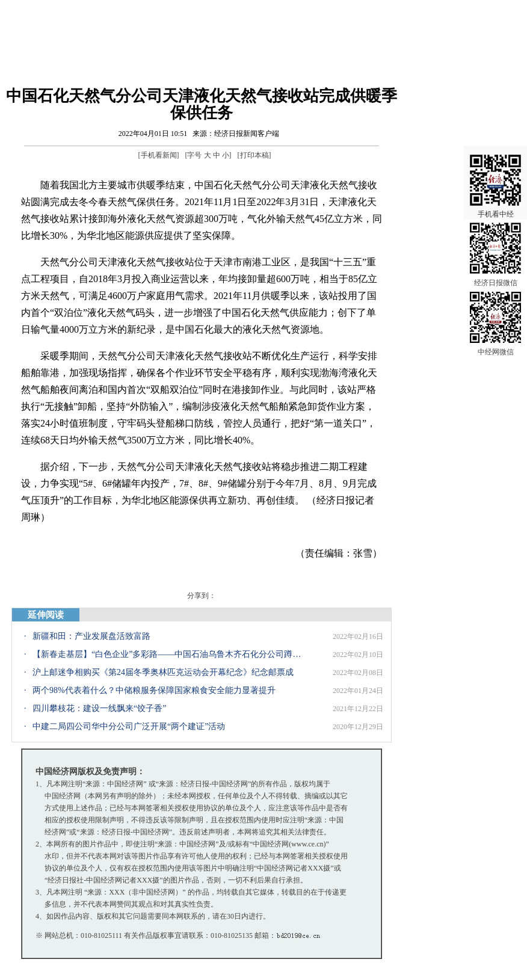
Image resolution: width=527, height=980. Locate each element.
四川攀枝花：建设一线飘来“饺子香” (99, 708)
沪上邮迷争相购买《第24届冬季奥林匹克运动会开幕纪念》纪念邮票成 (163, 672)
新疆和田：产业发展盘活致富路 (91, 636)
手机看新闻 (159, 155)
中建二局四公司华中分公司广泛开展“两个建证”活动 (129, 726)
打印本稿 (254, 155)
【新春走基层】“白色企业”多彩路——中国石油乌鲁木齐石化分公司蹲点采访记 (168, 654)
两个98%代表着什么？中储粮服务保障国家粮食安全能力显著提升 (154, 690)
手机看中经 (495, 181)
